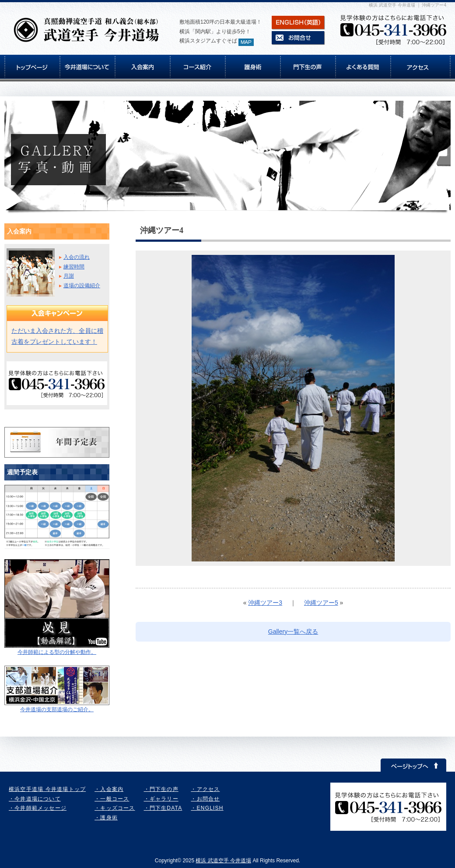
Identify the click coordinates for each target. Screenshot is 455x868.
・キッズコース (115, 808)
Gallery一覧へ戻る (293, 632)
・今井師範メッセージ (38, 808)
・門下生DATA (163, 808)
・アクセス (205, 789)
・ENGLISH (207, 808)
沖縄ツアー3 (265, 603)
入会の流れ (77, 257)
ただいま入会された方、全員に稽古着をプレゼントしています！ (57, 336)
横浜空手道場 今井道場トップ (47, 789)
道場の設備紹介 (82, 286)
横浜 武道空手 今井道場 (223, 861)
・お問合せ (205, 799)
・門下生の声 (161, 789)
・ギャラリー (161, 799)
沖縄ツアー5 (321, 603)
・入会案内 (109, 789)
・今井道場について (35, 799)
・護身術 (106, 818)
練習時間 (74, 267)
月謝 (69, 276)
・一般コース (112, 799)
